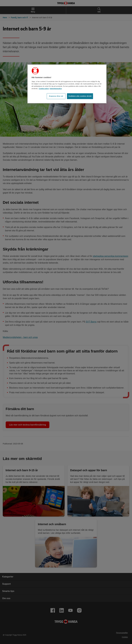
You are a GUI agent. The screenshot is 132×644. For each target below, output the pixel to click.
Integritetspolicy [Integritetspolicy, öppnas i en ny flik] (56, 89)
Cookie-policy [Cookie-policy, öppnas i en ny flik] (44, 89)
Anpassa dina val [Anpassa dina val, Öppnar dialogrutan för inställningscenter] (56, 96)
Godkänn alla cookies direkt (80, 96)
